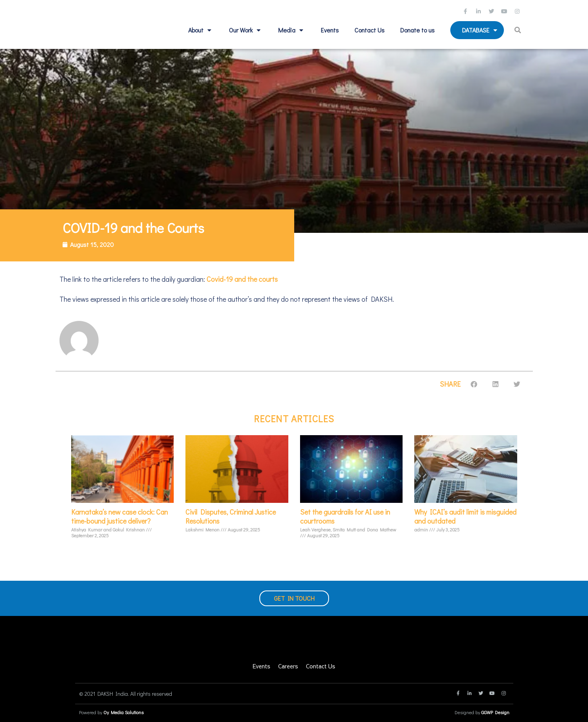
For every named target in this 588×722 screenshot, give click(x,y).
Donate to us (417, 30)
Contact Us (370, 30)
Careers (288, 666)
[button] (519, 30)
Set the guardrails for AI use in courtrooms (345, 516)
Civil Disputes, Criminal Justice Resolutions (231, 516)
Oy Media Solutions (123, 712)
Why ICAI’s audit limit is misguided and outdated (465, 516)
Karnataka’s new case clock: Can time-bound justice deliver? (120, 516)
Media (292, 30)
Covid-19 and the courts (241, 279)
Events (330, 30)
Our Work (246, 30)
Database (481, 30)
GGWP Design (495, 712)
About (201, 30)
